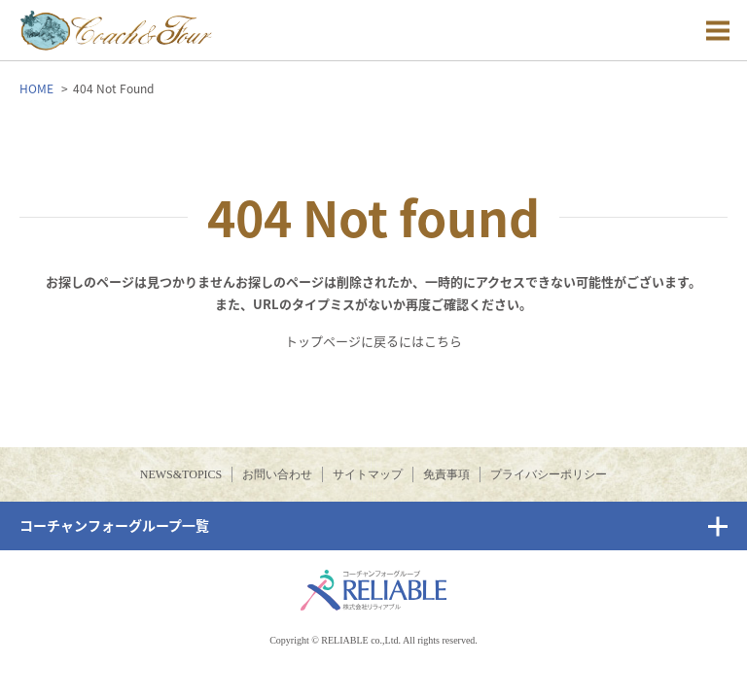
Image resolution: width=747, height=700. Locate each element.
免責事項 (446, 474)
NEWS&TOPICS (181, 474)
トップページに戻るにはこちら (373, 341)
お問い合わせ (277, 474)
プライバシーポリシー (549, 474)
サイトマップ (368, 474)
